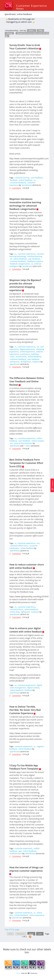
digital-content (33, 688)
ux (38, 347)
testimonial (15, 362)
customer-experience (27, 254)
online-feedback (25, 180)
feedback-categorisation (20, 264)
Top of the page (12, 929)
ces (38, 543)
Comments (16, 188)
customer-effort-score (19, 546)
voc (11, 443)
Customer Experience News (32, 7)
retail (12, 357)
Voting (9, 33)
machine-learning (35, 256)
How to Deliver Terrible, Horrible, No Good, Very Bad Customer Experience (25, 710)
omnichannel (21, 357)
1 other (27, 446)
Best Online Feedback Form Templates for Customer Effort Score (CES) (26, 463)
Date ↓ (32, 30)
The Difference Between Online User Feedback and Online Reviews (27, 381)
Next (31, 934)
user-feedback (37, 178)
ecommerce (25, 354)
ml (11, 259)
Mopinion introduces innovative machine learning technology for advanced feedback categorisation (25, 204)
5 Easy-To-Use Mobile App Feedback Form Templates (24, 767)
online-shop (15, 612)
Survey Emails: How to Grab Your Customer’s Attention (25, 47)
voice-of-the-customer (23, 443)
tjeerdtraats (27, 185)
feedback (14, 180)
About (18, 973)
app (20, 851)
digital (39, 685)
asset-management (18, 688)
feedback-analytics (35, 261)
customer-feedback (18, 183)
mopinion (36, 362)
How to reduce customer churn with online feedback (27, 566)
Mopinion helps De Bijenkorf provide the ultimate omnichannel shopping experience (25, 285)
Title (40, 30)
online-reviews (38, 441)
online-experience (27, 352)
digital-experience (27, 349)
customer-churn (16, 609)
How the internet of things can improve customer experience (26, 869)
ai (32, 264)
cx (34, 180)
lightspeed (25, 612)
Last (40, 934)
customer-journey (22, 178)
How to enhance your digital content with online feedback (26, 630)
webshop (35, 354)
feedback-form (16, 854)
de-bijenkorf (26, 362)
